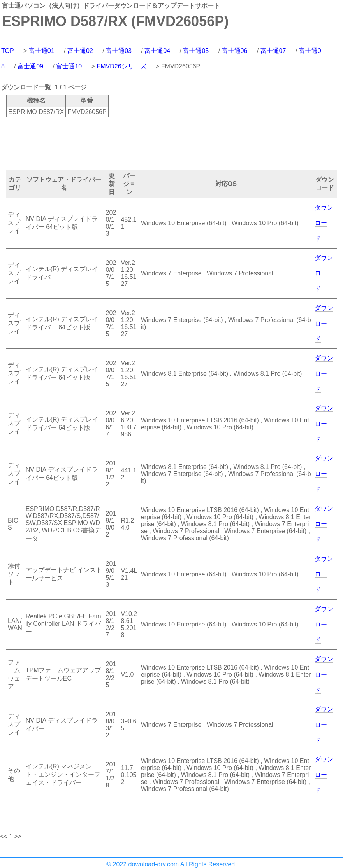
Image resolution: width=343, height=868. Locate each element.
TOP (8, 51)
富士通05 (196, 51)
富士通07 (273, 51)
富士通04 (157, 51)
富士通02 (80, 51)
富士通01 (42, 51)
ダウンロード (324, 223)
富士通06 (235, 51)
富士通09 (30, 66)
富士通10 (69, 66)
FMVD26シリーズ (121, 66)
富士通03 (119, 51)
